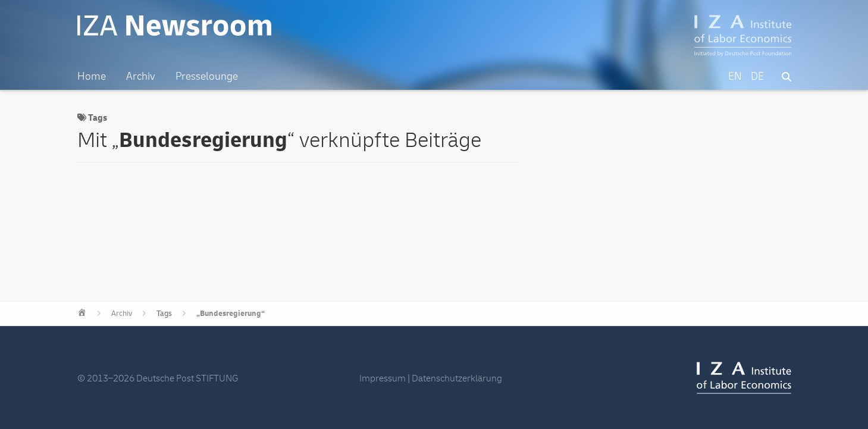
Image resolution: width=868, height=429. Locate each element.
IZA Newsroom (174, 26)
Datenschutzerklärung (457, 378)
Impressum (383, 378)
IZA (744, 378)
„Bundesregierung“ (231, 314)
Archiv (122, 314)
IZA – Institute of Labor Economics (743, 36)
